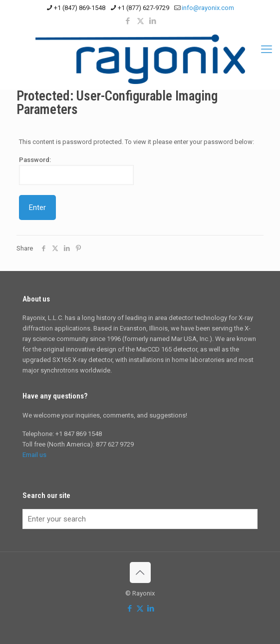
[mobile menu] (267, 49)
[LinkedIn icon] (153, 21)
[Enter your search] (140, 519)
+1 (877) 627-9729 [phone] (143, 8)
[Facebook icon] (128, 21)
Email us (34, 455)
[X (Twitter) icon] (140, 21)
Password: (76, 170)
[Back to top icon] (140, 572)
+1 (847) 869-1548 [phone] (80, 8)
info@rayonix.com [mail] (208, 8)
